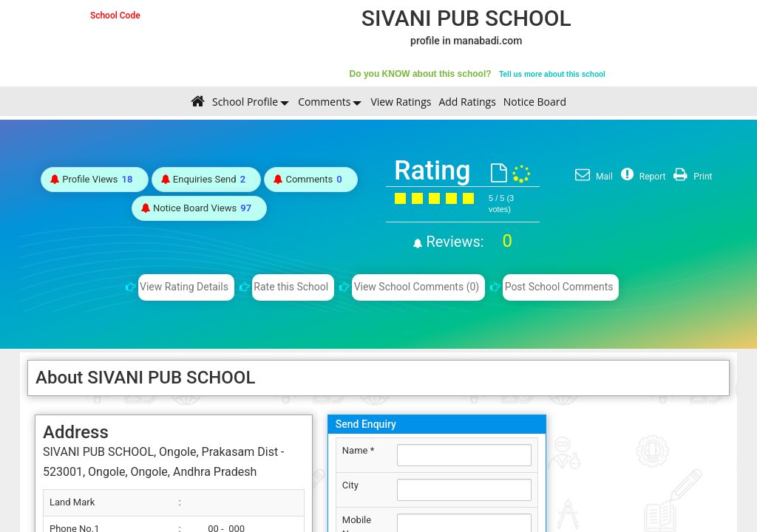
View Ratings (401, 102)
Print (691, 177)
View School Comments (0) (417, 287)
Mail (592, 177)
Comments (324, 102)
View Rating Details (184, 287)
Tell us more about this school (552, 74)
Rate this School (291, 287)
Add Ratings (467, 102)
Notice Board (535, 102)
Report (642, 177)
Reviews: (468, 242)
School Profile (245, 102)
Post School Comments (559, 287)
